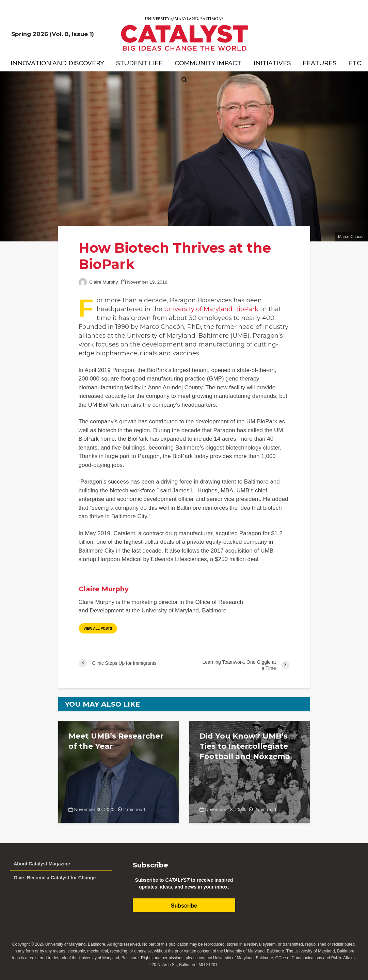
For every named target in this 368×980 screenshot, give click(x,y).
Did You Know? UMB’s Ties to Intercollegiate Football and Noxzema (245, 746)
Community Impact (208, 63)
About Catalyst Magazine (42, 864)
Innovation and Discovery (57, 63)
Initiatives (272, 63)
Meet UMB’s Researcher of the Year (116, 741)
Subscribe (184, 906)
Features (319, 63)
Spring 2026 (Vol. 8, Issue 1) (53, 34)
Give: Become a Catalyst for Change (55, 878)
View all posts (98, 629)
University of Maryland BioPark (211, 309)
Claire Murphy (98, 282)
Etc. (355, 63)
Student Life (139, 63)
